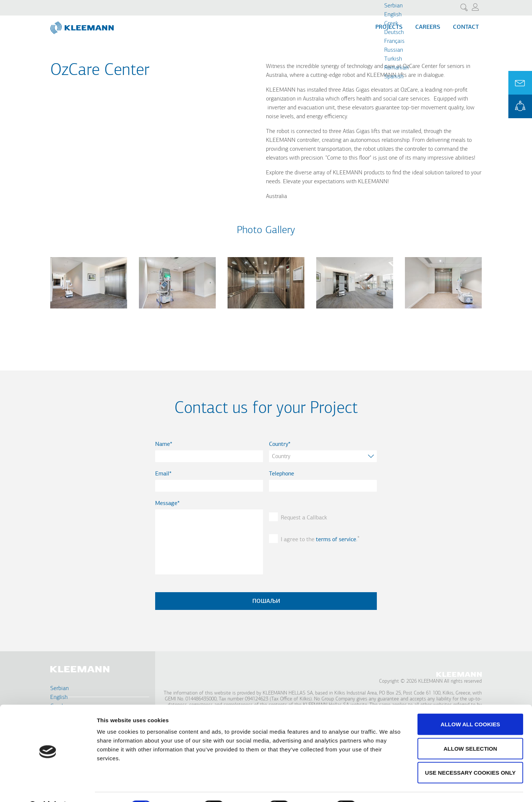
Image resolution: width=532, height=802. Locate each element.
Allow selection (470, 729)
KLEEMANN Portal (520, 106)
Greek (391, 24)
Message (166, 504)
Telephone (282, 474)
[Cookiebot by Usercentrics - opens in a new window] (48, 788)
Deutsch (394, 33)
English (393, 15)
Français (394, 41)
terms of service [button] (336, 540)
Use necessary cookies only (470, 753)
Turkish (393, 59)
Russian (394, 50)
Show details (388, 787)
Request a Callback (304, 518)
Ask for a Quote (520, 83)
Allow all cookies (470, 705)
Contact (466, 27)
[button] (89, 313)
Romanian (396, 68)
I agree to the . (319, 540)
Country (279, 444)
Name (163, 444)
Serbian (393, 6)
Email (162, 474)
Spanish (394, 77)
